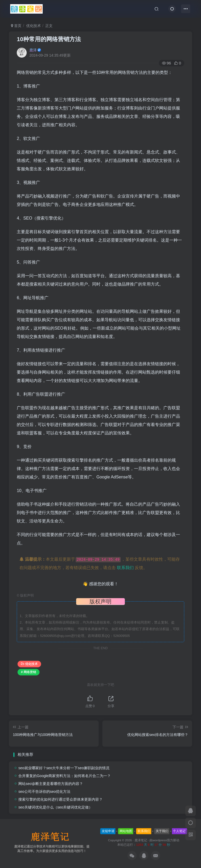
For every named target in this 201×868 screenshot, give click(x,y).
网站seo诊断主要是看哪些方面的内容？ (51, 784)
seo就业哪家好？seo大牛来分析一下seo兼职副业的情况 (64, 768)
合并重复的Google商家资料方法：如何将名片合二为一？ (65, 776)
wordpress (160, 840)
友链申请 (108, 831)
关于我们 (162, 831)
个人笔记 (179, 831)
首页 (16, 26)
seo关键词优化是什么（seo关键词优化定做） (55, 807)
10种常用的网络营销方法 (49, 39)
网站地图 (126, 831)
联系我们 (125, 568)
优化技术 (33, 26)
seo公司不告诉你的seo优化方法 (44, 791)
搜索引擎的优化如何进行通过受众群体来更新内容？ (60, 799)
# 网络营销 (29, 672)
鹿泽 (33, 50)
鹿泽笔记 (141, 840)
